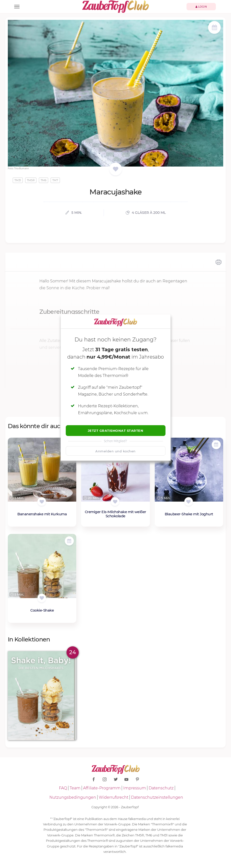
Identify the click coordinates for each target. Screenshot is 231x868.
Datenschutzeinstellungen (157, 797)
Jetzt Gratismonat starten (116, 431)
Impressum (135, 788)
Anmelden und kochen (115, 451)
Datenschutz (161, 788)
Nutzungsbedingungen (73, 797)
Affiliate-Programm (102, 788)
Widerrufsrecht (114, 797)
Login (201, 7)
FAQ (63, 788)
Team (75, 788)
